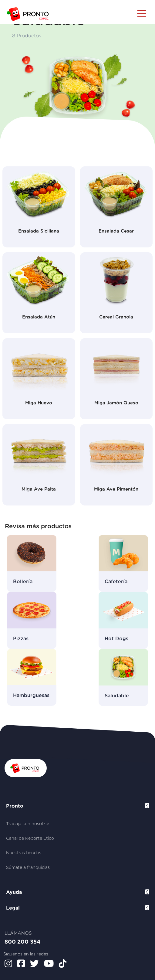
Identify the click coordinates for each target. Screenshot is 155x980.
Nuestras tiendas (24, 853)
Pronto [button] (15, 806)
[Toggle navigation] (142, 13)
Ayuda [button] (14, 892)
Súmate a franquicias (28, 868)
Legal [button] (13, 908)
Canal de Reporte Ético (30, 839)
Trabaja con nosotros (28, 824)
